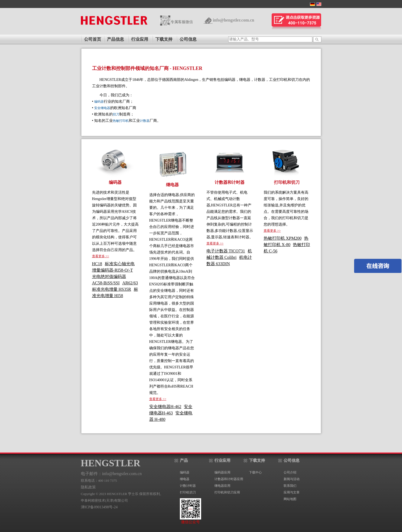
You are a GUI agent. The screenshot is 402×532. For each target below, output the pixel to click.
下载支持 (164, 39)
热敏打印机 (121, 121)
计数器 (145, 121)
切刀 (116, 114)
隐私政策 (88, 487)
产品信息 (115, 39)
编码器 (99, 102)
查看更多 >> (101, 256)
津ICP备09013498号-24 (99, 507)
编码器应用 (222, 472)
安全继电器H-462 (165, 407)
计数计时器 (188, 486)
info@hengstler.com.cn (234, 20)
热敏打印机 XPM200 (283, 238)
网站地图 (290, 499)
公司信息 (188, 39)
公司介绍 (290, 472)
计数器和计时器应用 (229, 479)
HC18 (97, 264)
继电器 (185, 479)
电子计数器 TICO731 (226, 251)
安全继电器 (102, 108)
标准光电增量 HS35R (112, 289)
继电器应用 (222, 486)
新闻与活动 (292, 479)
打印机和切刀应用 (227, 492)
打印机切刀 (188, 492)
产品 (184, 460)
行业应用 (140, 39)
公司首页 (93, 39)
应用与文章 (292, 492)
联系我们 (290, 486)
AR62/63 (130, 283)
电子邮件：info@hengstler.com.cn (111, 474)
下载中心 (255, 472)
